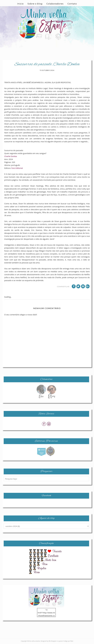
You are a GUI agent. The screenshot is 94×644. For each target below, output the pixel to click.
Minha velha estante (34, 641)
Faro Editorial (17, 168)
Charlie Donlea (11, 156)
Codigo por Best (68, 641)
